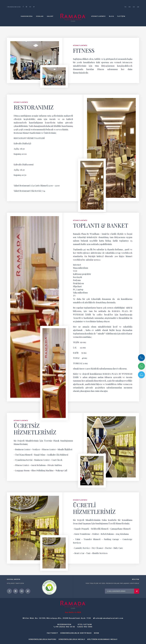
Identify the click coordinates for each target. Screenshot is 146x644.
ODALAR (40, 16)
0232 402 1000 (85, 627)
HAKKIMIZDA (27, 16)
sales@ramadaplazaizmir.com (108, 618)
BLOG (111, 16)
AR (138, 7)
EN (130, 7)
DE (134, 7)
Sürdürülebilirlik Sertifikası (76, 633)
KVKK (97, 633)
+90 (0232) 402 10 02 (14, 7)
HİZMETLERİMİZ (98, 16)
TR (125, 7)
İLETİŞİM (121, 16)
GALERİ (50, 16)
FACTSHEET (52, 633)
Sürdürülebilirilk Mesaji (72, 639)
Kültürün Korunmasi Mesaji (102, 639)
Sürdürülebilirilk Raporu (42, 639)
